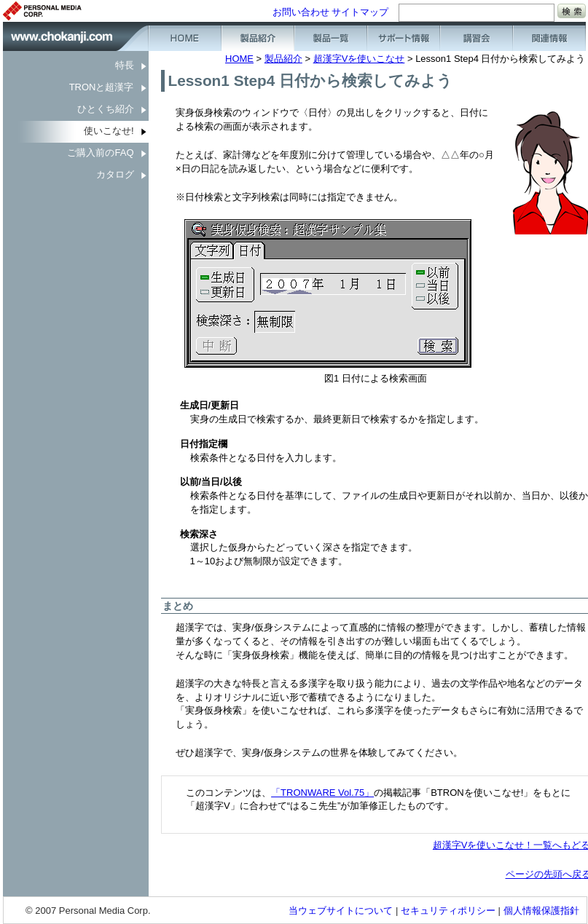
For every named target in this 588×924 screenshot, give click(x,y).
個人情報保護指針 (541, 911)
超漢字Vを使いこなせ (359, 59)
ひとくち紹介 (106, 109)
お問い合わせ (301, 12)
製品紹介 (283, 59)
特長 (125, 65)
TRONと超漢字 (102, 87)
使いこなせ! (109, 131)
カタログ (115, 174)
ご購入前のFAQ (100, 153)
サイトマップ (360, 12)
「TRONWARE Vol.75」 (322, 793)
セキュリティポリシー (448, 911)
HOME (239, 59)
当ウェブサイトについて (341, 911)
